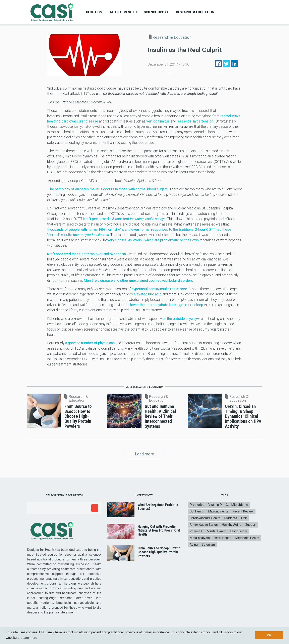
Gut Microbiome (237, 505)
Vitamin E (196, 531)
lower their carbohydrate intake (154, 305)
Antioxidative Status (204, 525)
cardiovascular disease (80, 121)
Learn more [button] (29, 638)
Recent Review (243, 511)
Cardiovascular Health (205, 518)
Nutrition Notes (124, 12)
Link (244, 518)
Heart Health (222, 538)
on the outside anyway (180, 319)
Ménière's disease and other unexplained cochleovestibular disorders (138, 281)
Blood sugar (239, 531)
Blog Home (95, 12)
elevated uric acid (148, 294)
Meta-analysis (200, 538)
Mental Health (216, 531)
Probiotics (197, 505)
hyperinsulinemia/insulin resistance (159, 289)
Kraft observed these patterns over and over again (86, 254)
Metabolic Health (247, 538)
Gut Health (197, 511)
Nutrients (231, 518)
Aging (194, 544)
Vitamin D (215, 505)
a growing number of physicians (90, 343)
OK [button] (269, 635)
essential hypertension (196, 121)
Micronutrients (218, 511)
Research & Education (195, 12)
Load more (144, 454)
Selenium (208, 544)
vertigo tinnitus (158, 121)
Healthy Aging (232, 525)
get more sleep (191, 305)
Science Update (157, 12)
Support (251, 525)
